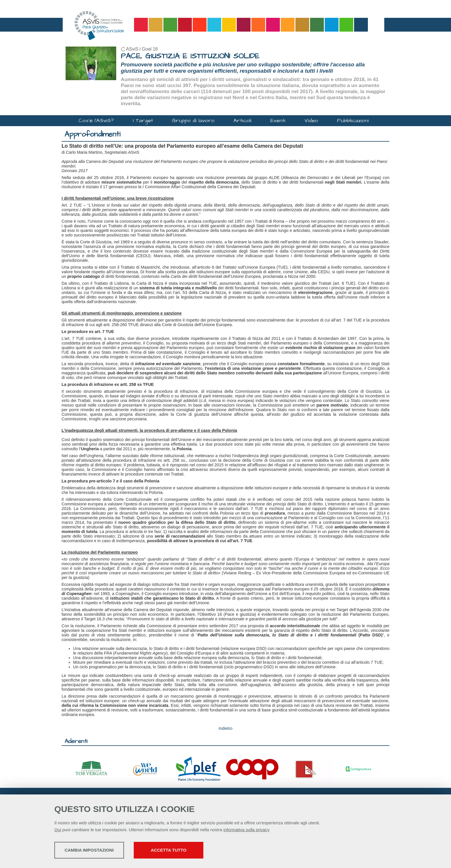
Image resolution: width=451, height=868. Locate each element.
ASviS (132, 49)
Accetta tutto (203, 851)
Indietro (225, 728)
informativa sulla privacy (246, 831)
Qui (58, 831)
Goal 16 (150, 49)
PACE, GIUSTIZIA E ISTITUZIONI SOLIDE (190, 56)
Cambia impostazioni (100, 851)
